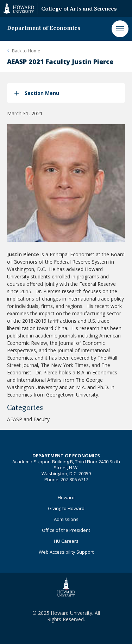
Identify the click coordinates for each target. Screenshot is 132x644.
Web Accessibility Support (66, 552)
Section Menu (42, 93)
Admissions (66, 519)
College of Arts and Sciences (79, 9)
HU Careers (66, 541)
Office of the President (66, 530)
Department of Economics (44, 28)
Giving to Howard (66, 508)
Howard (66, 497)
